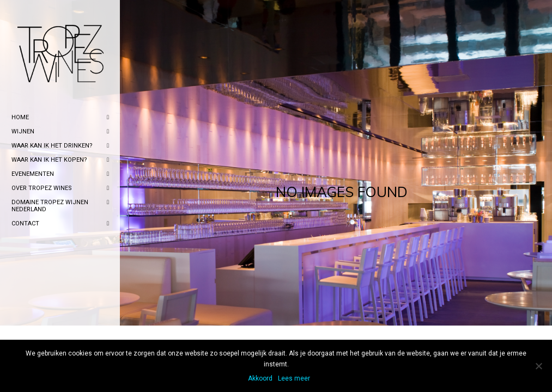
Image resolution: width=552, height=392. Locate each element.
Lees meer (294, 378)
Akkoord (260, 378)
